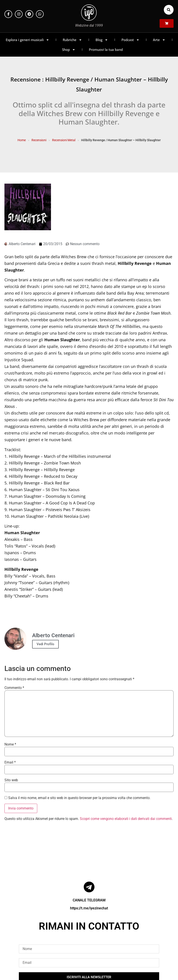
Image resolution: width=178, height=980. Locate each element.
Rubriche (72, 40)
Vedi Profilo (45, 644)
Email (10, 762)
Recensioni (39, 140)
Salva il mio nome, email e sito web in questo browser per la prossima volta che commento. (79, 798)
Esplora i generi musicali (27, 40)
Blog (102, 40)
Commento (14, 688)
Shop (69, 50)
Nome (10, 744)
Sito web (11, 780)
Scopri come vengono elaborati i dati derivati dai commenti (126, 819)
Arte (159, 40)
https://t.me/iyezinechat (89, 908)
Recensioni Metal (64, 140)
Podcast (130, 40)
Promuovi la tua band (106, 50)
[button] (169, 10)
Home (22, 140)
